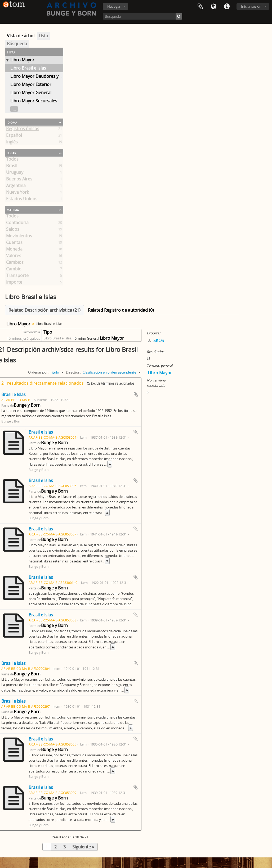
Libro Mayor (22, 60)
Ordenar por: (38, 372)
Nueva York (17, 193)
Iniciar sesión (251, 6)
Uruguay (15, 173)
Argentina (16, 187)
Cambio (14, 270)
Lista (43, 36)
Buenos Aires (19, 180)
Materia (13, 210)
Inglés (12, 143)
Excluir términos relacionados (111, 383)
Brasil (12, 167)
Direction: (73, 372)
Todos (12, 160)
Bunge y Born (27, 405)
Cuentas (14, 243)
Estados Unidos (22, 200)
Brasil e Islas (14, 394)
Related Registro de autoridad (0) (121, 310)
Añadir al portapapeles (136, 394)
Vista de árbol (21, 36)
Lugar (11, 153)
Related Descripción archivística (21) (44, 310)
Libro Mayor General (31, 93)
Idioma (213, 7)
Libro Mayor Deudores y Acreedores (46, 76)
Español (14, 136)
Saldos (13, 230)
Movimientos (19, 237)
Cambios (15, 263)
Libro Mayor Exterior (31, 84)
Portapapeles (200, 7)
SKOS (156, 340)
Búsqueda (17, 44)
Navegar (114, 6)
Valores (14, 257)
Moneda (14, 250)
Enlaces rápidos (227, 7)
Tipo (48, 332)
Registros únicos (23, 130)
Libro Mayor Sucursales (34, 101)
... (14, 109)
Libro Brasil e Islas (28, 68)
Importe (14, 283)
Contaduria (17, 224)
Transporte (17, 276)
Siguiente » (83, 847)
